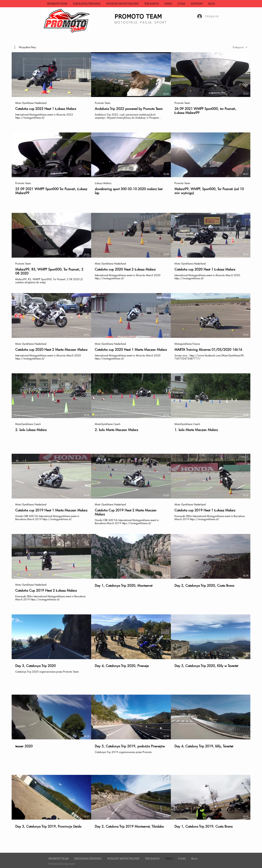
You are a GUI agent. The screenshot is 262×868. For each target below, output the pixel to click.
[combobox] (240, 47)
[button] (122, 4)
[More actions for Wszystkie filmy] (25, 47)
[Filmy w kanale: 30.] (131, 449)
